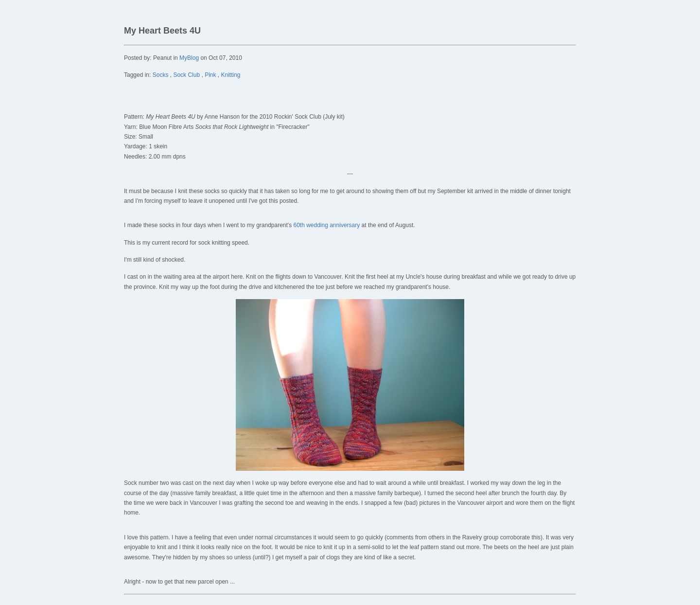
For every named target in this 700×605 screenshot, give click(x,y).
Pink (210, 75)
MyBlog (189, 58)
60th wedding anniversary (326, 225)
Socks (161, 75)
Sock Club (186, 75)
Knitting (231, 75)
